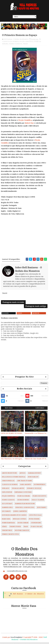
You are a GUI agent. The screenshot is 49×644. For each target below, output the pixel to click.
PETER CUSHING (34, 520)
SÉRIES (4, 528)
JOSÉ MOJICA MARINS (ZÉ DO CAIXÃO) (14, 517)
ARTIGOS (22, 475)
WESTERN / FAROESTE (22, 532)
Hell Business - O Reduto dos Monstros (28, 595)
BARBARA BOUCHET (34, 475)
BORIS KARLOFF (33, 478)
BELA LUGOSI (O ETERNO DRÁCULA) (14, 478)
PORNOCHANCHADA (8, 524)
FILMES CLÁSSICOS (16, 44)
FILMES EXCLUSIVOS (39, 498)
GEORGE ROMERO (23, 501)
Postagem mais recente (13, 303)
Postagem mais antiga (36, 307)
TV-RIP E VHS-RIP (36, 528)
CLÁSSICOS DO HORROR (10, 42)
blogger (5, 315)
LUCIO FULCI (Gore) (35, 517)
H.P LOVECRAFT (7, 505)
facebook (36, 315)
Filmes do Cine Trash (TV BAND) (36, 460)
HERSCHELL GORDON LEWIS (25, 509)
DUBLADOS (6, 490)
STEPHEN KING (36, 524)
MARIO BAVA (6, 520)
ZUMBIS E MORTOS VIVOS (10, 536)
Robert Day (29, 123)
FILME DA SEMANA (24, 498)
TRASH (25, 44)
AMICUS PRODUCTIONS (9, 475)
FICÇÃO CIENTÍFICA (26, 42)
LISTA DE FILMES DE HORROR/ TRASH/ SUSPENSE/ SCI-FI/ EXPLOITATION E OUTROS (12, 435)
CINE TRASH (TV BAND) (25, 482)
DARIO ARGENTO (26, 486)
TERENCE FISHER (15, 528)
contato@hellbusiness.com (17, 573)
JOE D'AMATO (6, 513)
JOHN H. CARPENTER (20, 513)
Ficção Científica (25, 120)
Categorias (40, 410)
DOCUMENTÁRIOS (40, 486)
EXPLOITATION (7, 494)
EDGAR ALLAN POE (18, 490)
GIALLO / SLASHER (38, 501)
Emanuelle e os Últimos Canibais (36, 435)
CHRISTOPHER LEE (8, 482)
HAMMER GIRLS (7, 509)
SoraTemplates (16, 639)
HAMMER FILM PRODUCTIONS (25, 505)
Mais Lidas (9, 410)
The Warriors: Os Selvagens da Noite (12, 460)
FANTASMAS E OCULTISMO (23, 494)
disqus (20, 315)
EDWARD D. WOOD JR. (34, 490)
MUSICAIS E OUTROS (20, 520)
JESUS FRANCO (42, 509)
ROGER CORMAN (23, 524)
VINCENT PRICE (7, 532)
